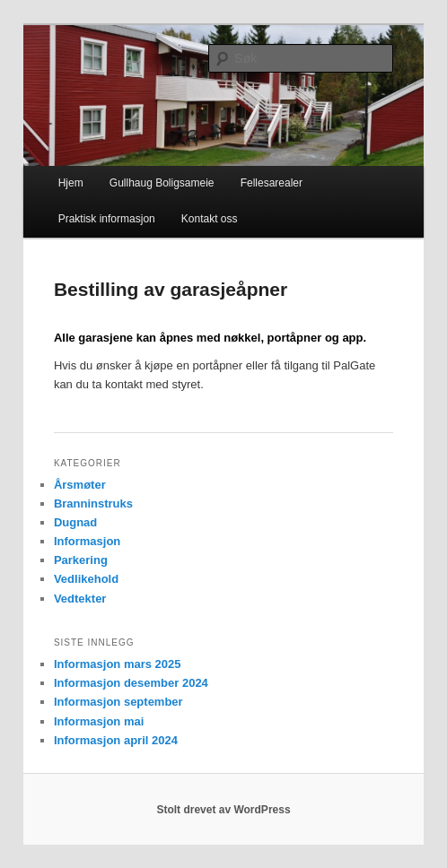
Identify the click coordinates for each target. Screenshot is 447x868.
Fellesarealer (272, 183)
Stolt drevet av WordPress (223, 810)
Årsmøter (80, 485)
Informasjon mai (99, 721)
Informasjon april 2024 (116, 740)
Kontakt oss (210, 219)
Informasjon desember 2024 (131, 683)
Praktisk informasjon (107, 219)
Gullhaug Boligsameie (162, 183)
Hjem (71, 183)
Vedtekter (80, 599)
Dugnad (75, 522)
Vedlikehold (86, 579)
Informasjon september (118, 702)
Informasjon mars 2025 (118, 664)
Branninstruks (93, 503)
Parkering (81, 560)
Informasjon (87, 541)
